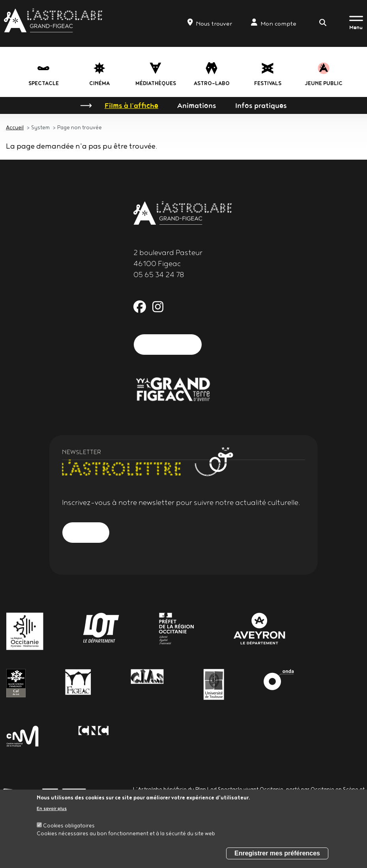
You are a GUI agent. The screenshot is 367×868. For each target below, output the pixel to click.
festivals (268, 83)
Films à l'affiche (131, 105)
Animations (197, 105)
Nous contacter (168, 344)
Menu (356, 27)
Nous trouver (210, 23)
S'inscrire (86, 532)
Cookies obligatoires (69, 825)
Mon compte (274, 23)
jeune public (324, 83)
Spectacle (44, 83)
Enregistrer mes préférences (277, 853)
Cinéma (99, 83)
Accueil (15, 127)
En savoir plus (52, 808)
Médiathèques (156, 83)
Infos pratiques (261, 105)
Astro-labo (212, 83)
